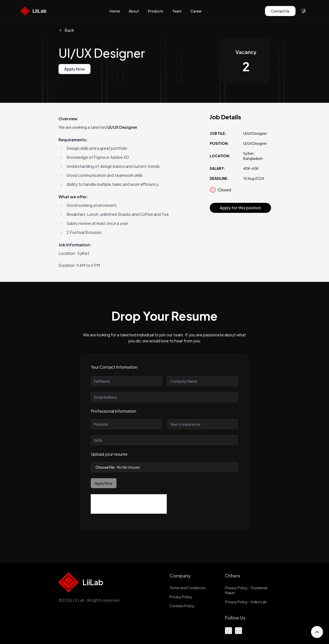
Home (115, 11)
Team (177, 11)
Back (66, 30)
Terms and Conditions (188, 588)
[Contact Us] (280, 11)
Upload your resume (109, 454)
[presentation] (129, 504)
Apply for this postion (240, 208)
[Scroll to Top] (317, 632)
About (134, 11)
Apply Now (74, 69)
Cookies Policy (182, 606)
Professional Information (113, 411)
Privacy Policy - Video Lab (246, 602)
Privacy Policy (181, 597)
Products (156, 11)
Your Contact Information (114, 367)
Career (196, 11)
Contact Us (280, 11)
